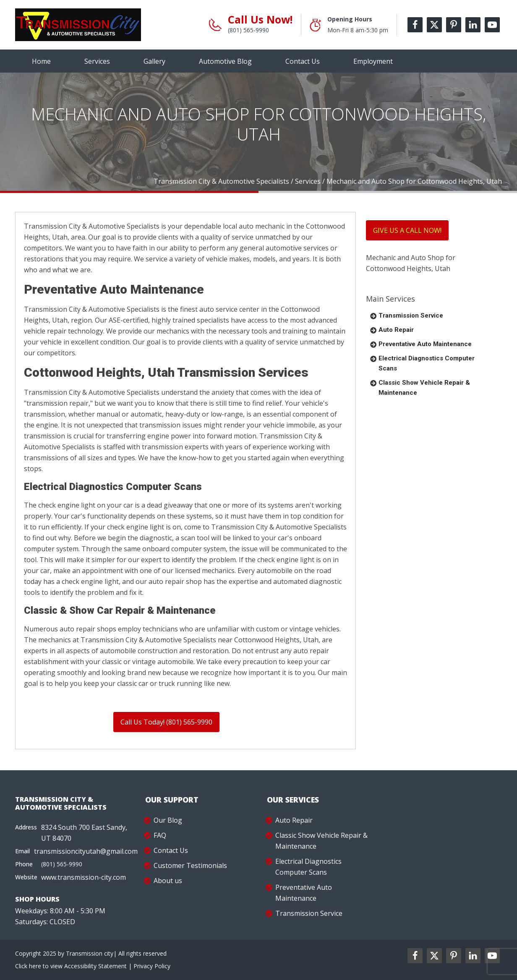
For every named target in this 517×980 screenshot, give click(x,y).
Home (41, 61)
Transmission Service (411, 315)
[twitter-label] (434, 25)
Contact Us (303, 61)
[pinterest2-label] (454, 956)
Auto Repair (396, 330)
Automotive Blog (225, 61)
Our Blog (168, 820)
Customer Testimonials (190, 865)
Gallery (154, 61)
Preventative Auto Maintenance (425, 344)
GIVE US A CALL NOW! (407, 230)
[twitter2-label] (434, 956)
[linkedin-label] (473, 25)
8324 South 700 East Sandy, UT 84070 (84, 833)
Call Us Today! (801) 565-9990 (166, 722)
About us (168, 881)
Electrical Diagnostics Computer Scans (427, 363)
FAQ (160, 835)
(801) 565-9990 (248, 30)
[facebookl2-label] (415, 956)
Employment (373, 61)
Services (97, 61)
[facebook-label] (415, 25)
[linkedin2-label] (473, 956)
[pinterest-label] (454, 25)
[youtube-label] (492, 25)
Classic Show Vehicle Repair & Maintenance (424, 388)
